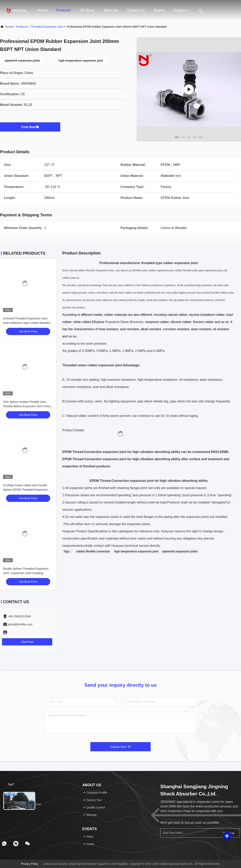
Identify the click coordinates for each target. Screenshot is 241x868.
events (159, 10)
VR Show (87, 10)
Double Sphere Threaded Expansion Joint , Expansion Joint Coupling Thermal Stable (26, 573)
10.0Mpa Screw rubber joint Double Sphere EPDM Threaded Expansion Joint (25, 490)
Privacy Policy (30, 864)
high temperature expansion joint (136, 551)
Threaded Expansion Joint (47, 27)
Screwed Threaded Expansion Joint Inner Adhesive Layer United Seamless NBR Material (27, 323)
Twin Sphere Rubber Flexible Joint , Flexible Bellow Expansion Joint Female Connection (28, 406)
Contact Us (136, 10)
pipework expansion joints (180, 551)
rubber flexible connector (93, 551)
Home (43, 10)
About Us (111, 10)
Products (63, 10)
